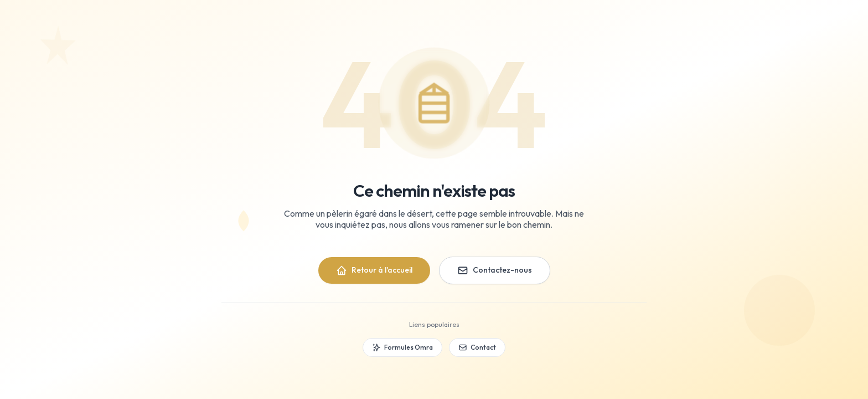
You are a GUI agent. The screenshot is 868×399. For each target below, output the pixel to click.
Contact (477, 347)
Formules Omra (402, 347)
